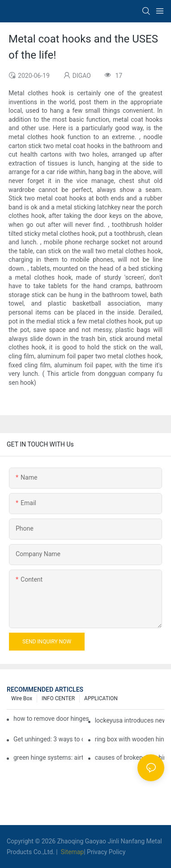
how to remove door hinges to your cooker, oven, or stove (51, 719)
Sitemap (71, 852)
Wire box (22, 698)
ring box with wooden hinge (130, 739)
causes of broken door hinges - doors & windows (130, 757)
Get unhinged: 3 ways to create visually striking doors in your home (48, 739)
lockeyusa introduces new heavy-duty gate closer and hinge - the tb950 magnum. (130, 720)
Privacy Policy (106, 852)
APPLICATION (101, 698)
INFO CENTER (58, 698)
